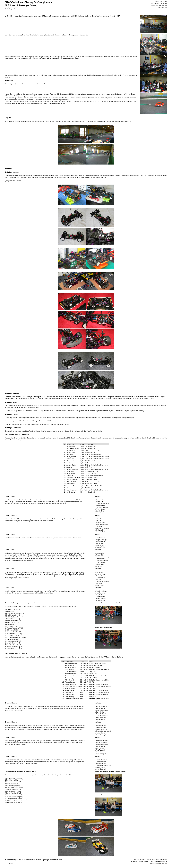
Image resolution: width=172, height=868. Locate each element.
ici (66, 103)
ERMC (11, 863)
